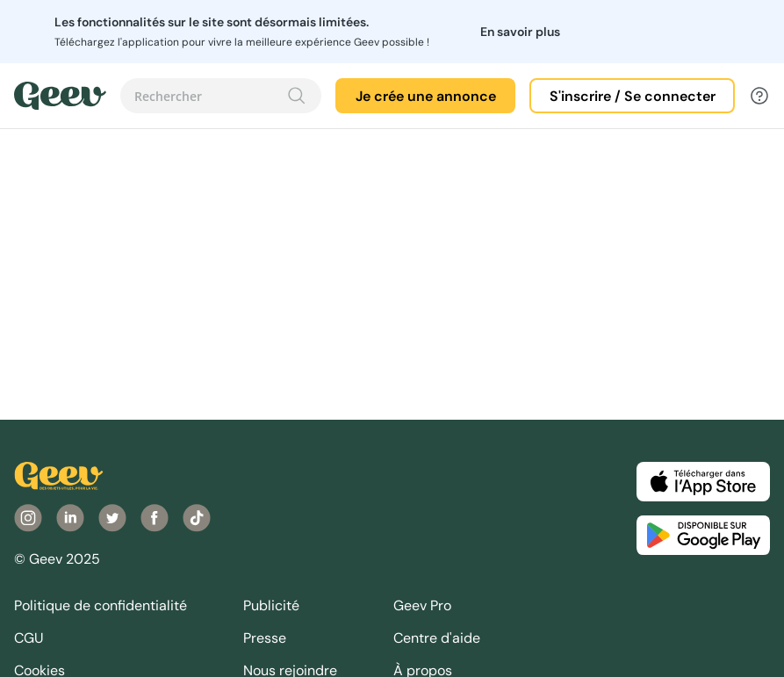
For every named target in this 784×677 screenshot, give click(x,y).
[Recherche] (297, 96)
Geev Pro (422, 605)
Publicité (271, 605)
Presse (265, 638)
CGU (29, 638)
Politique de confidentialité (101, 605)
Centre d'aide (437, 638)
